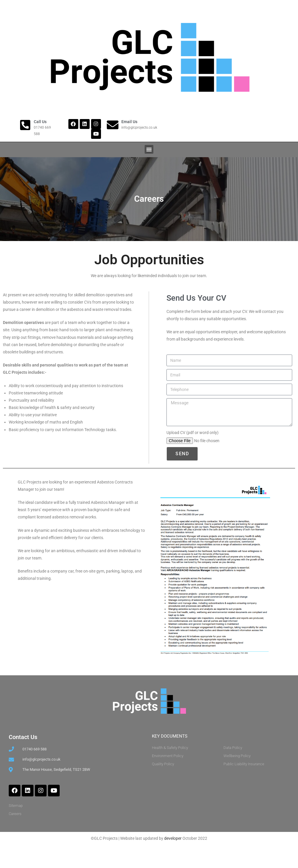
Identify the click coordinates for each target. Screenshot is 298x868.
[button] (149, 149)
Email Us (129, 122)
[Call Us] (25, 125)
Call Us (40, 122)
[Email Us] (113, 125)
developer (173, 855)
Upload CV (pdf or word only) (193, 450)
